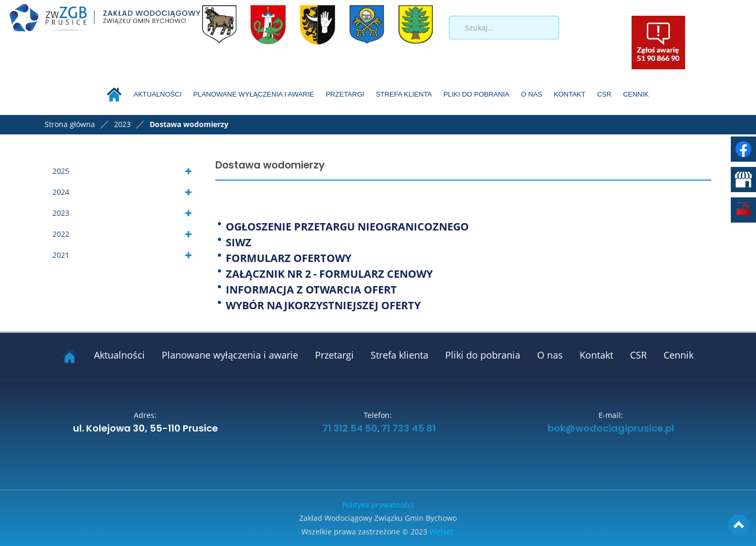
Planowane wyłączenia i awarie (254, 94)
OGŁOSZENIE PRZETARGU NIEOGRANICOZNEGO (347, 227)
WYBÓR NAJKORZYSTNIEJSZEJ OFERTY (323, 305)
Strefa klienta (404, 94)
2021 (61, 255)
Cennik (636, 94)
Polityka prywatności (378, 505)
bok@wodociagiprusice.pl (611, 429)
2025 (61, 171)
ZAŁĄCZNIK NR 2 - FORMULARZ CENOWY (329, 274)
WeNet (441, 532)
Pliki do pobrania (477, 94)
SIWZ (239, 242)
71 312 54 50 (349, 429)
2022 (61, 234)
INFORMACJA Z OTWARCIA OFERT (311, 290)
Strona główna (70, 124)
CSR (604, 94)
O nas (531, 94)
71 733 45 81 (408, 429)
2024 (61, 192)
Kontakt (570, 94)
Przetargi (345, 94)
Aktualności (157, 94)
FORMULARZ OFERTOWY (288, 258)
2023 (61, 213)
